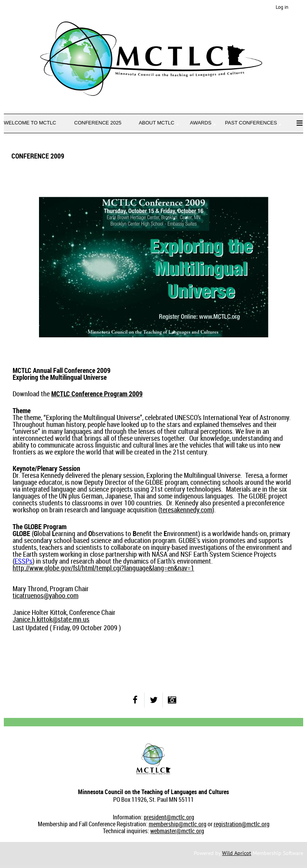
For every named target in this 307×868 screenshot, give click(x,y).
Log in (282, 7)
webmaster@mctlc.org (177, 831)
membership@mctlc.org (178, 824)
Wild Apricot (237, 853)
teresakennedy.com (186, 510)
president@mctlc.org (169, 817)
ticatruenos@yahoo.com (45, 595)
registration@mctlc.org (242, 824)
